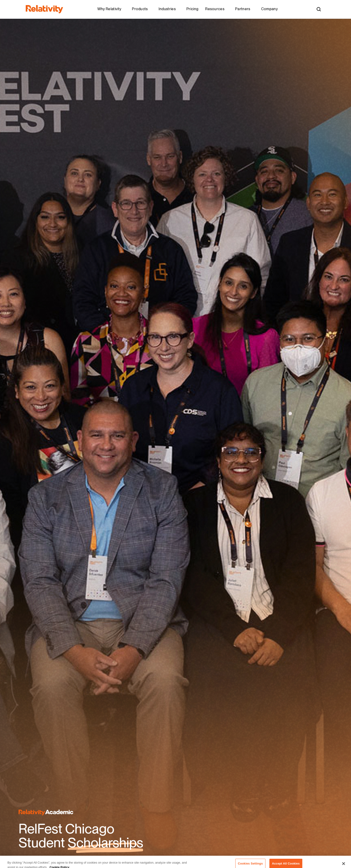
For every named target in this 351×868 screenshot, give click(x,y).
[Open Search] (319, 9)
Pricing (192, 9)
